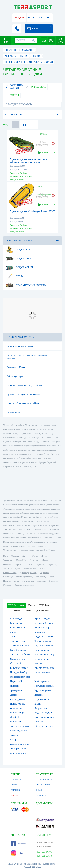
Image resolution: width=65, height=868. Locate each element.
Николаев (34, 560)
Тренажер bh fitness (20, 654)
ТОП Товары (15, 610)
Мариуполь (47, 560)
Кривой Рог (21, 560)
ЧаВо (28, 610)
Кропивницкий (10, 573)
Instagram (19, 853)
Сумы (18, 568)
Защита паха (41, 708)
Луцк (16, 581)
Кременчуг (8, 577)
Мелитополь (28, 581)
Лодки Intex (19, 250)
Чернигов (40, 564)
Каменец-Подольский (24, 585)
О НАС (39, 790)
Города (32, 605)
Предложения (42, 610)
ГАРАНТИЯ (16, 790)
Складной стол (18, 659)
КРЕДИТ (15, 795)
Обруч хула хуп (15, 376)
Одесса (25, 556)
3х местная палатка (20, 646)
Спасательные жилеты (26, 285)
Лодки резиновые (44, 646)
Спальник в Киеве (16, 367)
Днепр (35, 556)
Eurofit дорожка (18, 650)
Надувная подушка (44, 713)
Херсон (18, 564)
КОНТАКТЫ (41, 795)
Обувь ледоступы (44, 726)
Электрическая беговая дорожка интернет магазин (28, 357)
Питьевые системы (44, 686)
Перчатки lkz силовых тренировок (17, 686)
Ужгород (7, 585)
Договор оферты (33, 867)
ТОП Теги (44, 605)
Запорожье (8, 560)
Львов (44, 556)
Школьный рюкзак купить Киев (23, 403)
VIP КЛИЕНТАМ (43, 785)
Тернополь (40, 577)
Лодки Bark (18, 259)
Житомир (7, 568)
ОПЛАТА (15, 785)
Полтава (29, 564)
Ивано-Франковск (24, 577)
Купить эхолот (14, 412)
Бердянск (53, 581)
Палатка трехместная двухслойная (24, 385)
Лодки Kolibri (20, 268)
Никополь (41, 581)
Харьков (15, 556)
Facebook (18, 844)
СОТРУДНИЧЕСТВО (45, 780)
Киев (5, 556)
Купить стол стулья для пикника (23, 394)
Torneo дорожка (43, 641)
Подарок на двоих (44, 637)
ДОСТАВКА (16, 780)
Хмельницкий (30, 568)
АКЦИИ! (19, 18)
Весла (15, 276)
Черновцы (44, 573)
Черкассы (52, 564)
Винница (7, 564)
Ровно (42, 568)
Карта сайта (49, 864)
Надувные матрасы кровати (21, 346)
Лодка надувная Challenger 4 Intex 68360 (32, 211)
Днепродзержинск (28, 573)
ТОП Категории (16, 605)
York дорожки (42, 681)
